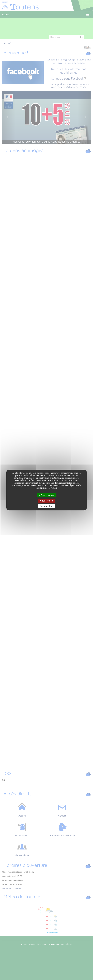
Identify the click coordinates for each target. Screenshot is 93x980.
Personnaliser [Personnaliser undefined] (47, 506)
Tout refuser (47, 501)
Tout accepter (46, 495)
